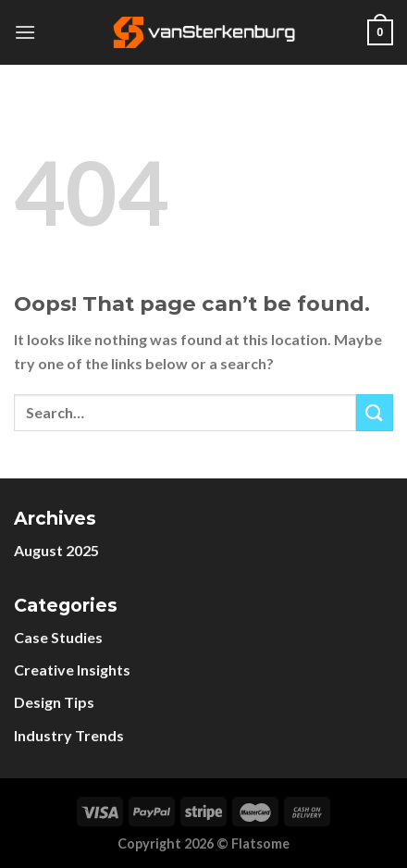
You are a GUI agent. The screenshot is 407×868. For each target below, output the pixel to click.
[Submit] (375, 412)
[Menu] (25, 32)
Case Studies (58, 637)
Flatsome (260, 843)
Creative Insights (72, 670)
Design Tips (54, 702)
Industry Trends (69, 735)
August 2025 (56, 550)
